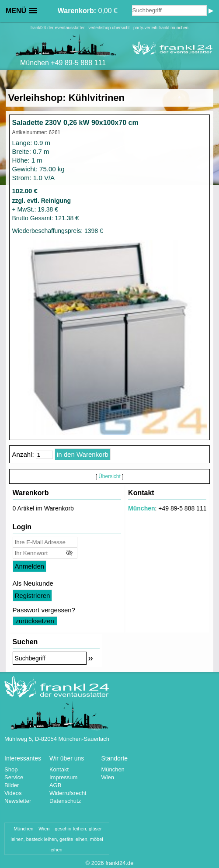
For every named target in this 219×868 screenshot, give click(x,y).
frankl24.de (119, 863)
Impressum (63, 777)
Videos (13, 793)
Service (14, 777)
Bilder (12, 785)
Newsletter (18, 801)
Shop (11, 769)
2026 (98, 863)
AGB (55, 785)
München (141, 508)
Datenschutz (65, 801)
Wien (108, 777)
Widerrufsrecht (68, 793)
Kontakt (59, 769)
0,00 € (88, 11)
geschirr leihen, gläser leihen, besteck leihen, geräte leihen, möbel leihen (57, 839)
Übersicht (109, 476)
